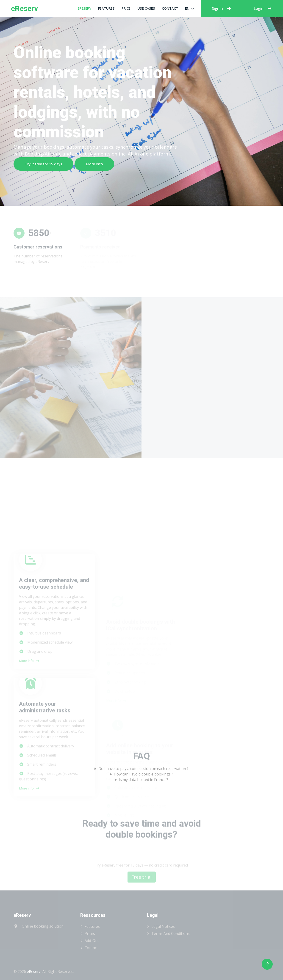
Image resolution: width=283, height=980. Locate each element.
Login (263, 8)
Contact (170, 8)
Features (106, 8)
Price (126, 8)
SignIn (222, 8)
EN (187, 8)
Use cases (146, 8)
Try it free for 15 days (43, 164)
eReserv (84, 8)
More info (94, 164)
